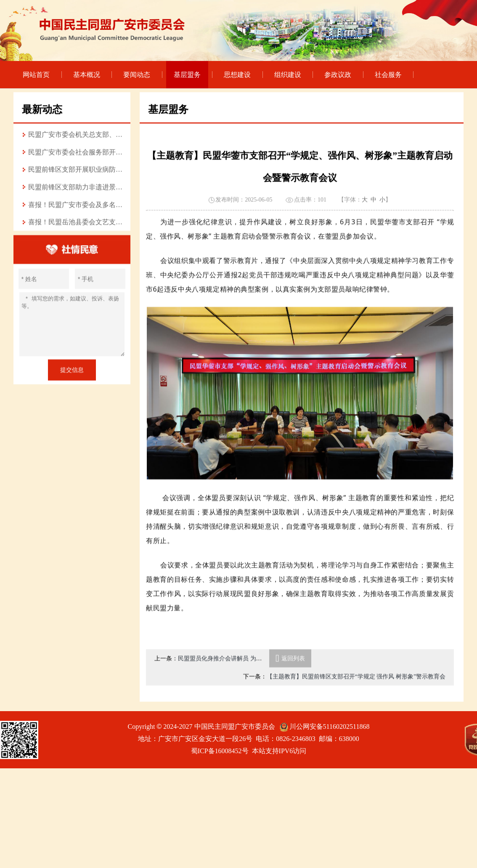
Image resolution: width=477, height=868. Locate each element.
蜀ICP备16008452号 (220, 751)
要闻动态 (137, 75)
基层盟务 (187, 75)
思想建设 (237, 75)
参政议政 (338, 75)
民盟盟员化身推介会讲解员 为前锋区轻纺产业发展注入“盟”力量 (261, 676)
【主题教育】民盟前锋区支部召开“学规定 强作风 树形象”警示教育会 (356, 694)
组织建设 (288, 75)
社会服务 (388, 75)
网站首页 (36, 75)
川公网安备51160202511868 (330, 726)
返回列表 (290, 676)
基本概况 (87, 75)
